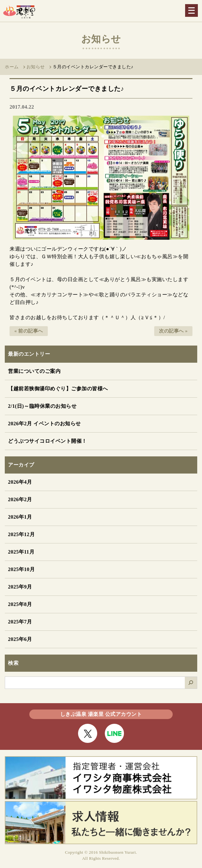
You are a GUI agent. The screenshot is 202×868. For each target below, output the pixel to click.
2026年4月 (20, 482)
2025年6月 (20, 639)
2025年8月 (20, 604)
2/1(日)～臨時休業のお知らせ (42, 406)
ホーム (12, 67)
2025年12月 (21, 534)
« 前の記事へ (29, 331)
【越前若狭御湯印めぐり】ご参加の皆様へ (58, 389)
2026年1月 (20, 517)
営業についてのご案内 (34, 371)
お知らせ (36, 67)
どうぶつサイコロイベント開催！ (47, 441)
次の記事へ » (173, 331)
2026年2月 (20, 499)
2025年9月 (20, 587)
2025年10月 (21, 569)
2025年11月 (21, 552)
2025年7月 (20, 622)
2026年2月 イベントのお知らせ (44, 424)
